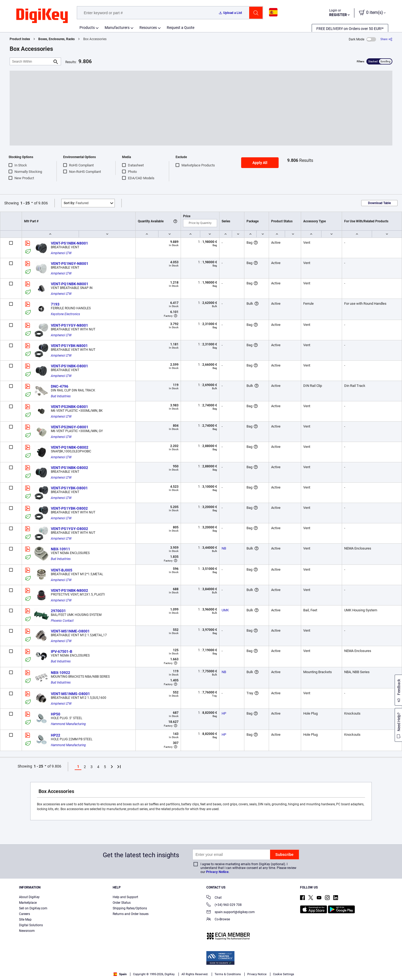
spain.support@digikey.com (231, 912)
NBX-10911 (60, 549)
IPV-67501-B (62, 651)
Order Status (122, 903)
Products (87, 28)
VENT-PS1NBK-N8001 (69, 243)
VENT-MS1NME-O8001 (70, 631)
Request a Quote (181, 28)
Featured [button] (76, 203)
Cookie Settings (284, 974)
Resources (148, 28)
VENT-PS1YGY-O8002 (69, 529)
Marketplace (28, 903)
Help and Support (125, 897)
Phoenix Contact (62, 621)
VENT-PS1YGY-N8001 (69, 325)
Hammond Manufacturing (68, 724)
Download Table (379, 203)
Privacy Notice (217, 872)
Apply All (260, 163)
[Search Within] (31, 61)
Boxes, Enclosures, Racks (56, 39)
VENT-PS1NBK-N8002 (69, 590)
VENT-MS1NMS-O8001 (70, 694)
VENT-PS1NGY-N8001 (70, 264)
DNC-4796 (60, 386)
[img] (42, 16)
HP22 (56, 735)
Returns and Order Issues (131, 914)
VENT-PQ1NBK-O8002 (70, 447)
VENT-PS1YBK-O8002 (69, 508)
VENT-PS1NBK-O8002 (69, 468)
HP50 (56, 714)
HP (224, 713)
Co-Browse (218, 920)
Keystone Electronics (65, 314)
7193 (55, 304)
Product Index (20, 39)
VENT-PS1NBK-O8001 (69, 366)
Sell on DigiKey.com (33, 908)
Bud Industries (61, 396)
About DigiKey (29, 897)
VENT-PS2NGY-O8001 (70, 427)
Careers (24, 914)
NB (224, 548)
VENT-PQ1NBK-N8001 (70, 284)
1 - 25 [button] (25, 203)
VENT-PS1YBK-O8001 (69, 488)
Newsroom (27, 931)
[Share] (386, 39)
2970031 (58, 611)
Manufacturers (117, 28)
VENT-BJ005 (62, 570)
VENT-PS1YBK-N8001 (69, 346)
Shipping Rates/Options (130, 908)
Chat (214, 898)
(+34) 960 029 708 (224, 905)
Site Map (25, 920)
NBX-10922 (60, 673)
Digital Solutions (31, 925)
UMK (225, 610)
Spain (120, 974)
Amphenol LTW (61, 253)
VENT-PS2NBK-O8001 (69, 407)
